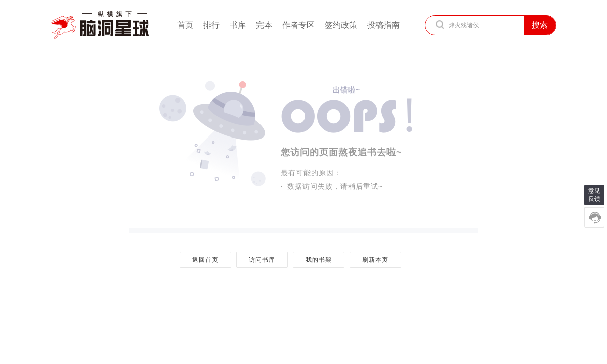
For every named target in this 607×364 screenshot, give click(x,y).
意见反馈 (594, 195)
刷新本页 (375, 260)
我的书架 (318, 260)
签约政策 (341, 25)
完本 (264, 25)
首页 (185, 25)
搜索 (540, 25)
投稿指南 (383, 25)
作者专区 (298, 25)
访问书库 (262, 260)
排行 (211, 25)
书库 (238, 25)
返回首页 (205, 260)
